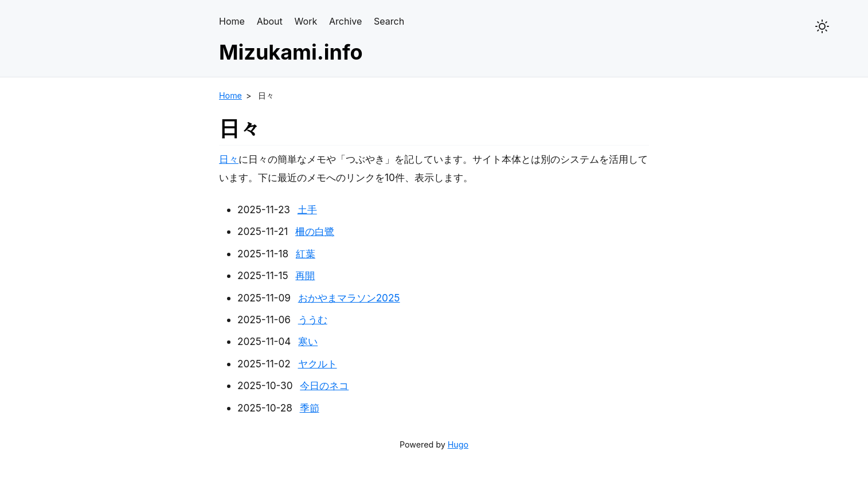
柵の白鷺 (315, 231)
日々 (229, 159)
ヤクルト (318, 364)
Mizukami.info (291, 52)
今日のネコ (324, 385)
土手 (307, 209)
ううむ (313, 320)
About (270, 21)
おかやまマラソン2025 (349, 298)
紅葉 (306, 254)
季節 (310, 408)
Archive (345, 21)
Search (389, 21)
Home (232, 21)
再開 (305, 275)
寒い (308, 341)
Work (306, 21)
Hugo (458, 444)
